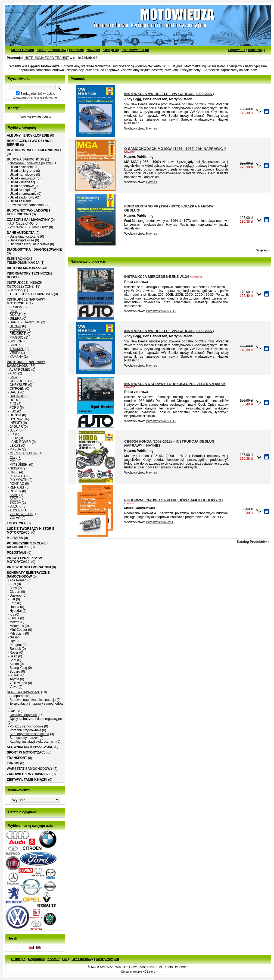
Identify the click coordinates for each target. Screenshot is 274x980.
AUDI (13, 373)
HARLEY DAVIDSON (25, 322)
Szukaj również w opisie (38, 94)
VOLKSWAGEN (21, 514)
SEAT (14, 499)
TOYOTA (16, 510)
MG (12, 457)
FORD (14, 408)
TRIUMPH (17, 349)
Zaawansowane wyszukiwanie (35, 97)
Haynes (152, 128)
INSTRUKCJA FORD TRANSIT (46, 58)
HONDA (15, 326)
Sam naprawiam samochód (29, 734)
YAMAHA (16, 357)
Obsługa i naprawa (23, 715)
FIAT (13, 404)
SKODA (15, 503)
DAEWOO (17, 396)
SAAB (14, 495)
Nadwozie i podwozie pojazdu (31, 163)
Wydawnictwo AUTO (161, 311)
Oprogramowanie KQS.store (138, 972)
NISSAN (16, 468)
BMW (13, 311)
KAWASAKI (18, 330)
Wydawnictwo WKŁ (160, 522)
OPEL (14, 472)
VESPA (15, 353)
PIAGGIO (16, 338)
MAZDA (15, 449)
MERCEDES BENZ (24, 453)
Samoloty (16, 290)
